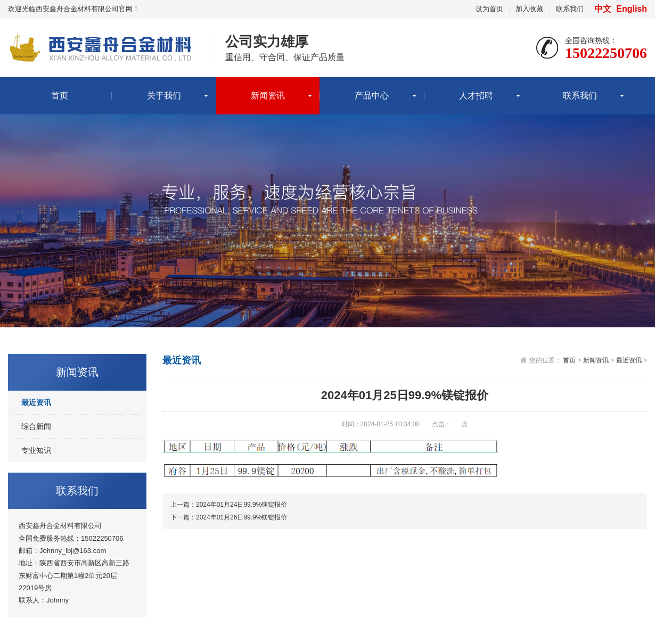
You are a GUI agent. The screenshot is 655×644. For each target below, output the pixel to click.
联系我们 (570, 9)
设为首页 (489, 9)
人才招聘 (476, 96)
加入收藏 (529, 9)
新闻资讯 (268, 96)
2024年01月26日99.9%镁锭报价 (241, 517)
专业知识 (36, 450)
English (632, 9)
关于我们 (164, 96)
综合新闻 (36, 426)
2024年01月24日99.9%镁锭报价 (241, 505)
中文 (604, 9)
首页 (60, 96)
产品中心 (372, 96)
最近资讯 (36, 402)
